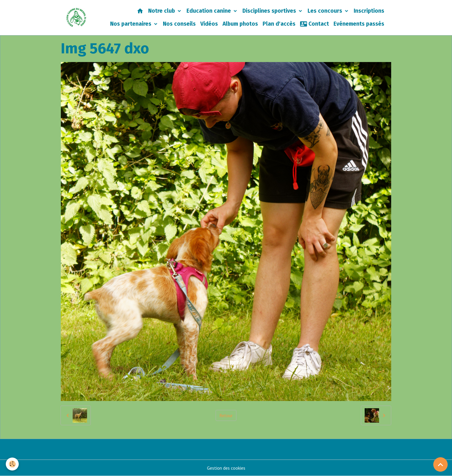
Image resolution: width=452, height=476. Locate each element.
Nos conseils (179, 24)
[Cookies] (12, 464)
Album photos (240, 24)
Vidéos (209, 24)
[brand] (76, 17)
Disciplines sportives (270, 11)
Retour (226, 415)
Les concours (326, 11)
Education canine (209, 11)
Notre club (162, 11)
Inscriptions (369, 11)
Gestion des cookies (226, 468)
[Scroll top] (440, 464)
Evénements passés (359, 24)
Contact (314, 24)
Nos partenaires (131, 24)
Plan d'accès (279, 24)
